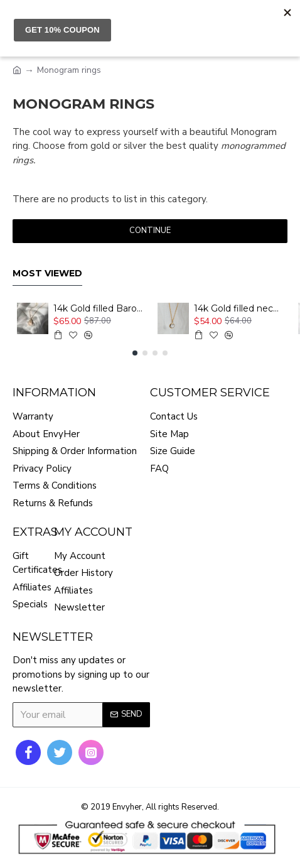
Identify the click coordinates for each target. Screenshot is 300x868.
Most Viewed (47, 274)
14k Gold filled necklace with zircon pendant (238, 308)
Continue (150, 231)
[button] (135, 353)
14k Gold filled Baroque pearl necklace (98, 308)
